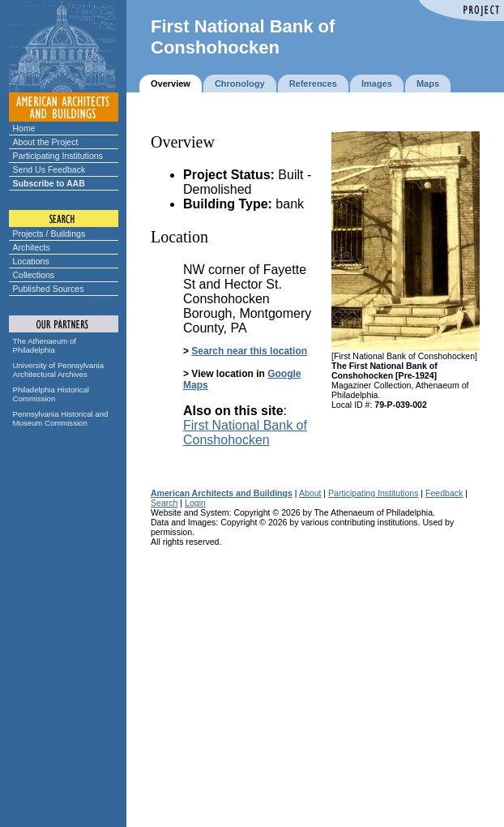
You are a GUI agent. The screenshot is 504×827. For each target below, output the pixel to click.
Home (24, 128)
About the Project (46, 142)
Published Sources (49, 289)
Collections (34, 275)
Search (164, 503)
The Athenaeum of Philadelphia (45, 345)
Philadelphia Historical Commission (51, 394)
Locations (31, 261)
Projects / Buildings (49, 234)
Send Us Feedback (49, 169)
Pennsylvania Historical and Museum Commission (61, 418)
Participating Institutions (58, 156)
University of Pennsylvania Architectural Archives (59, 370)
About (310, 493)
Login (195, 503)
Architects (32, 247)
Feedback (444, 493)
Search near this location (249, 351)
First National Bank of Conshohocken (245, 433)
